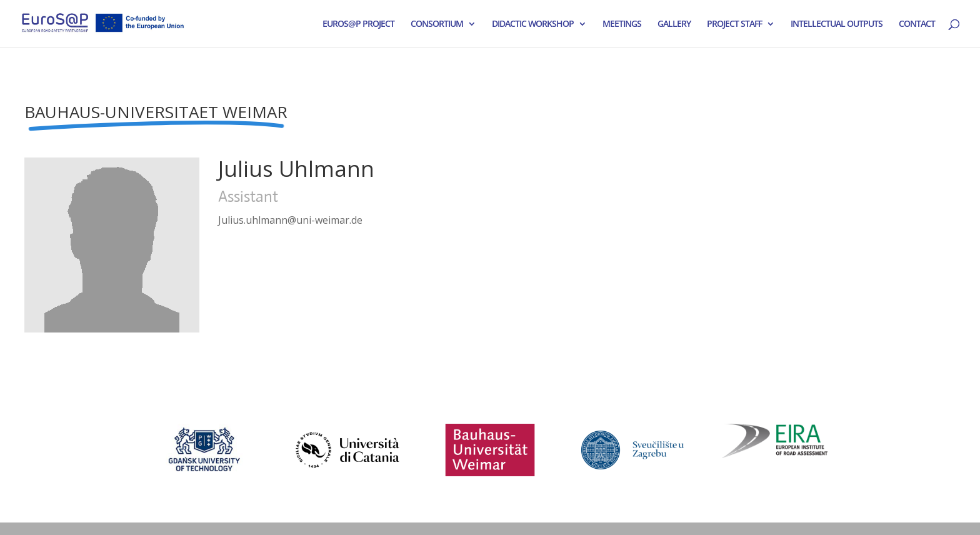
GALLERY (674, 24)
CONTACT (917, 24)
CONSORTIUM (437, 24)
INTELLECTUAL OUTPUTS (837, 24)
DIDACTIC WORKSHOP (533, 24)
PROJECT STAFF (734, 24)
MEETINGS (622, 24)
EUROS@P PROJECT (358, 24)
